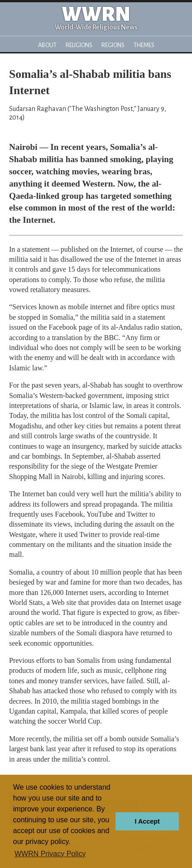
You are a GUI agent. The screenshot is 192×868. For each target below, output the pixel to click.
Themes (144, 45)
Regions (113, 45)
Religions (79, 45)
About (47, 45)
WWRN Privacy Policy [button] (50, 854)
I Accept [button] (147, 821)
